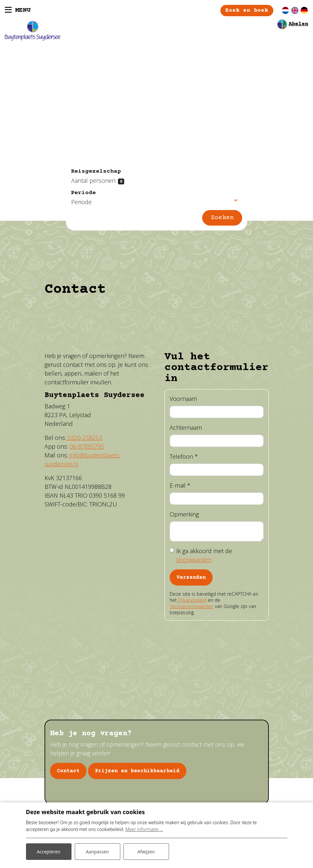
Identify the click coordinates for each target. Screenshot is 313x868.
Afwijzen (146, 851)
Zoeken (222, 218)
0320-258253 (84, 438)
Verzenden (191, 578)
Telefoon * (184, 457)
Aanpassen (98, 851)
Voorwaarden (194, 560)
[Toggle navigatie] (18, 11)
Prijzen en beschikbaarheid (137, 772)
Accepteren (49, 851)
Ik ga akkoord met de (204, 556)
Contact (68, 772)
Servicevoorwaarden (192, 607)
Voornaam (183, 399)
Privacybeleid (192, 600)
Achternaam (186, 428)
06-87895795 (87, 447)
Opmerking (184, 515)
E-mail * (180, 486)
